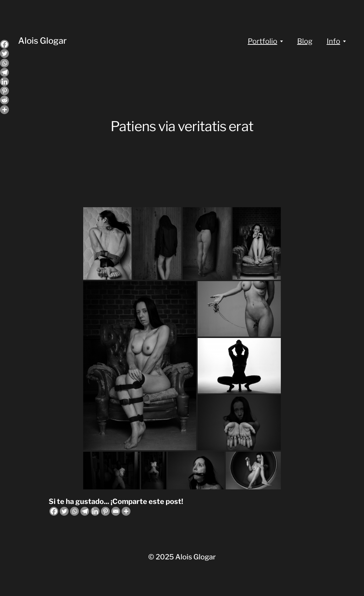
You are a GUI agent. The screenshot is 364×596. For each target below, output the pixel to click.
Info (333, 41)
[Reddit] (4, 100)
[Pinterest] (105, 511)
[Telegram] (85, 511)
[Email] (116, 511)
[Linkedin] (95, 511)
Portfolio (263, 41)
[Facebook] (54, 511)
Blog (305, 41)
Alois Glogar (42, 41)
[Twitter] (64, 511)
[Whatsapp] (74, 511)
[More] (126, 511)
